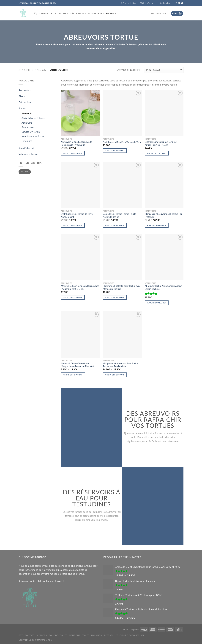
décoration (24, 574)
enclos (72, 574)
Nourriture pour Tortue (33, 136)
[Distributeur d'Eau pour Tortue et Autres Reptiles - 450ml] (164, 113)
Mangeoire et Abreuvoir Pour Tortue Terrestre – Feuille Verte (120, 365)
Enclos (111, 13)
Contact (151, 3)
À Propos (125, 3)
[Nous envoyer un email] (179, 3)
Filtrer (25, 172)
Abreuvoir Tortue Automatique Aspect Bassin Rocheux (163, 287)
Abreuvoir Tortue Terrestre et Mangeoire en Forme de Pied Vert (78, 365)
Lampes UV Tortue (31, 132)
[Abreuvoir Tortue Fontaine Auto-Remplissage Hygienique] (80, 113)
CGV (21, 635)
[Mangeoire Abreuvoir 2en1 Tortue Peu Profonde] (164, 185)
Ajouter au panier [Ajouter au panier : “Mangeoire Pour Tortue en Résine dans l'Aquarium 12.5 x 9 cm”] (73, 297)
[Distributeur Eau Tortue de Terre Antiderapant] (80, 185)
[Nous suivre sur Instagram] (176, 3)
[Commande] (164, 70)
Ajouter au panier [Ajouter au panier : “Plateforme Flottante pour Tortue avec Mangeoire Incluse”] (115, 297)
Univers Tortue (48, 13)
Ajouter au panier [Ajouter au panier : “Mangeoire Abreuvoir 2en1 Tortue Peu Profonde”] (157, 225)
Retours (109, 635)
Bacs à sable (27, 127)
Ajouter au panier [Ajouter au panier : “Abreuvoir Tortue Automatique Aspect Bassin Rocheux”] (157, 303)
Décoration (78, 13)
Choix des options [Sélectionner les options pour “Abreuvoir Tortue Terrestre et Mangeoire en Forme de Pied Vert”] (73, 375)
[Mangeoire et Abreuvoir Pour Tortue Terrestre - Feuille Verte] (122, 335)
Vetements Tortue (28, 154)
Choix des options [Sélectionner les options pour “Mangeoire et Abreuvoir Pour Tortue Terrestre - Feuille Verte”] (115, 375)
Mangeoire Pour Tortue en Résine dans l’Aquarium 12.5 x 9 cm (80, 287)
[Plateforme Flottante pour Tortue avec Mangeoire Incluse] (122, 257)
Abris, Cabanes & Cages (33, 118)
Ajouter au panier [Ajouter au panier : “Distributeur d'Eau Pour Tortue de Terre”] (115, 151)
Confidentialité (58, 635)
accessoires (67, 570)
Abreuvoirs (27, 113)
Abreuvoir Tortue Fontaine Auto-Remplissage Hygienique (77, 143)
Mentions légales (79, 635)
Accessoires (96, 13)
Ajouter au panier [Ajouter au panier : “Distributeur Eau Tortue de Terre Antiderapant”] (73, 225)
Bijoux (64, 13)
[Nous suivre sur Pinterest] (182, 3)
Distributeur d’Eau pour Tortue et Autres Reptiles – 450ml (161, 143)
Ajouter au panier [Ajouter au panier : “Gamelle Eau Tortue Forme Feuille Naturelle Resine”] (115, 225)
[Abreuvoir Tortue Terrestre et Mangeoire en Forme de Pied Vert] (80, 335)
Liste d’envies (164, 3)
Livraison (97, 635)
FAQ (142, 3)
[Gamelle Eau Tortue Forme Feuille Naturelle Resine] (122, 185)
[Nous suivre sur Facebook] (173, 3)
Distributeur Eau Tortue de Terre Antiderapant (77, 215)
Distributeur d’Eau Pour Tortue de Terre (122, 142)
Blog (134, 3)
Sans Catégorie (27, 148)
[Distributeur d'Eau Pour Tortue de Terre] (122, 113)
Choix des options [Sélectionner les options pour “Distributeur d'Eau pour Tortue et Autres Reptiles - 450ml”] (157, 153)
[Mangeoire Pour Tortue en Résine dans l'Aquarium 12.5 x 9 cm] (80, 257)
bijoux (57, 570)
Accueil (24, 70)
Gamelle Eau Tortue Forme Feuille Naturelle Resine (119, 215)
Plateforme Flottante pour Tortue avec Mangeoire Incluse (122, 287)
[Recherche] (36, 13)
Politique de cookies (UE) (130, 635)
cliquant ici (59, 581)
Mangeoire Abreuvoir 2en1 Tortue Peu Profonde (164, 215)
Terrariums (27, 141)
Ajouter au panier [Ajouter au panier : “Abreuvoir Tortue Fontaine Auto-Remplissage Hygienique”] (73, 153)
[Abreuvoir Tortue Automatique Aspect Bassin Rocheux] (164, 257)
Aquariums (27, 123)
